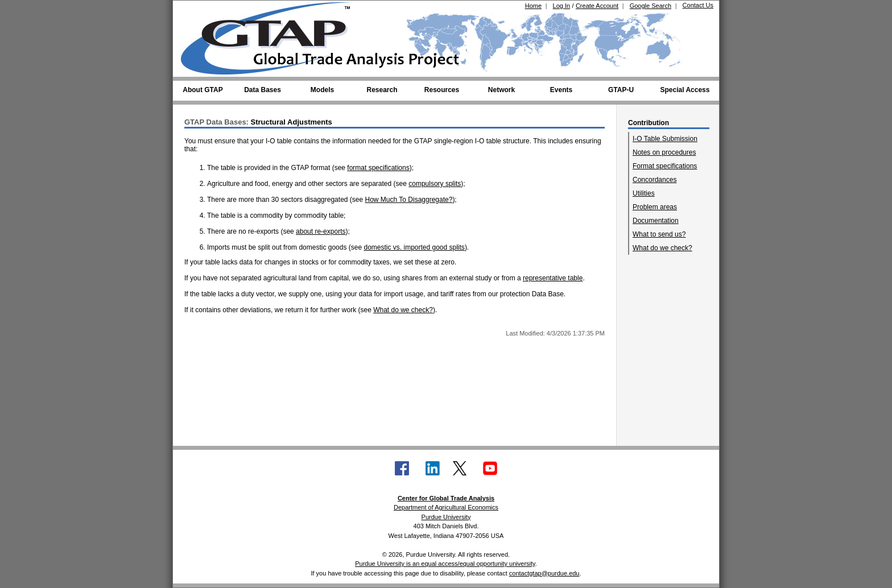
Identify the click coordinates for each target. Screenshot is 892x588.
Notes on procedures (664, 152)
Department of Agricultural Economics (446, 507)
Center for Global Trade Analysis (446, 498)
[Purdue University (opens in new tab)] (198, 10)
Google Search (651, 6)
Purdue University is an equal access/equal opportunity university (445, 564)
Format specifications (665, 166)
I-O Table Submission (665, 139)
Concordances (654, 180)
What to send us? (659, 234)
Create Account (597, 6)
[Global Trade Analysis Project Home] (272, 36)
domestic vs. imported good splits (414, 247)
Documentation (656, 221)
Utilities (644, 193)
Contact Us (698, 5)
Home (533, 6)
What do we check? (662, 248)
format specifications (378, 168)
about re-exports (321, 231)
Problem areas (655, 207)
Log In (562, 6)
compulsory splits (435, 184)
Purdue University (446, 517)
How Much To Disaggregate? (409, 200)
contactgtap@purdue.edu (544, 573)
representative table (553, 278)
